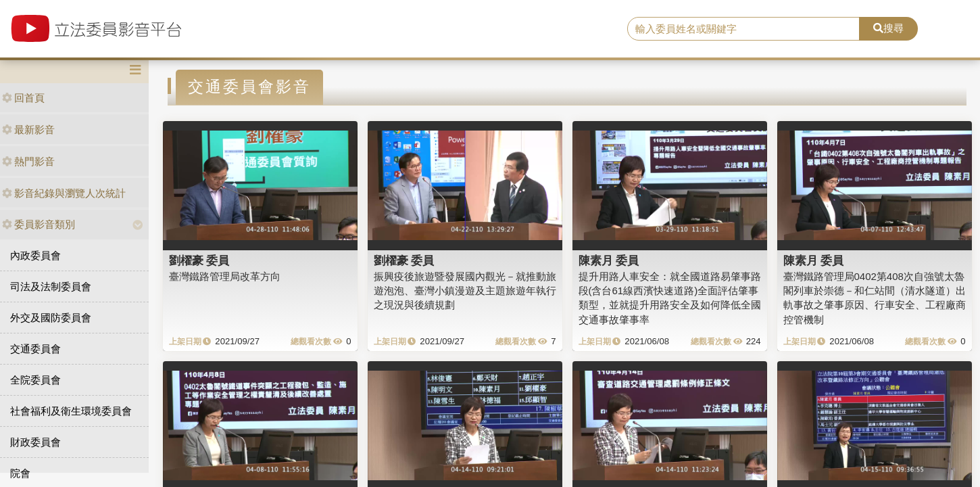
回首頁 (23, 98)
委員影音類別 (39, 224)
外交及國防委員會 (51, 318)
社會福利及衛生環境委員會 (71, 411)
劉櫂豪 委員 (199, 260)
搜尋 (888, 28)
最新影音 (28, 130)
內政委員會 (35, 255)
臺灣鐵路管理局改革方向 (225, 276)
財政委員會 (35, 442)
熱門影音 (28, 161)
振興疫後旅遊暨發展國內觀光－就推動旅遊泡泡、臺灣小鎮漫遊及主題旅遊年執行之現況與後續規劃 (465, 291)
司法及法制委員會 (51, 286)
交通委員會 (35, 349)
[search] (743, 29)
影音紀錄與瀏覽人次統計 (64, 193)
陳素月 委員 (609, 260)
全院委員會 (35, 380)
